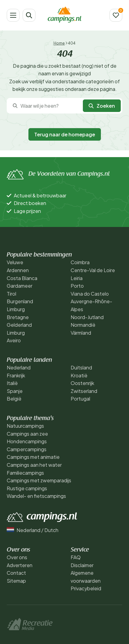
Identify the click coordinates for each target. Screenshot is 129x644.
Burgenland (20, 301)
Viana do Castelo (90, 294)
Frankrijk (16, 375)
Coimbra (80, 262)
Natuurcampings (25, 426)
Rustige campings (27, 488)
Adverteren (20, 565)
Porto (77, 286)
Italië (12, 383)
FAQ (76, 557)
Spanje (15, 391)
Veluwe (15, 262)
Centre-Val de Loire (93, 270)
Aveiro (14, 340)
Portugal (80, 399)
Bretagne (18, 317)
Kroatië (79, 375)
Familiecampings (25, 473)
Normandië (83, 325)
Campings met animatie (33, 457)
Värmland (81, 333)
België (14, 399)
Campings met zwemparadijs (39, 480)
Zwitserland (84, 391)
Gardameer (20, 286)
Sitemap (16, 581)
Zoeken (102, 106)
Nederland (19, 367)
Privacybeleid (86, 588)
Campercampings (27, 449)
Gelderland (19, 325)
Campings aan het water (34, 465)
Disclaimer (82, 565)
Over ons (17, 557)
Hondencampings (27, 441)
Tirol (11, 294)
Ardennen (18, 270)
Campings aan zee (27, 434)
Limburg (16, 309)
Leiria (77, 278)
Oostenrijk (82, 383)
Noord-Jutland (87, 317)
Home (59, 43)
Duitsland (81, 367)
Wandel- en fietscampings (36, 496)
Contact (16, 573)
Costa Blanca (22, 278)
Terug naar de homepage (65, 134)
